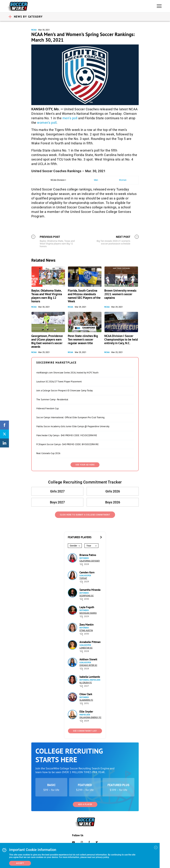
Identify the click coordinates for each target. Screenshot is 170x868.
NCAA (34, 30)
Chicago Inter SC (88, 665)
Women (123, 180)
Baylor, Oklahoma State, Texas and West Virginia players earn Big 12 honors (47, 296)
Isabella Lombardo (90, 677)
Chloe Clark (86, 694)
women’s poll (47, 123)
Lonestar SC (86, 648)
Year (89, 546)
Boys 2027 (57, 502)
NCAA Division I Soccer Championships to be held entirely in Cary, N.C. (121, 339)
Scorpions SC (87, 596)
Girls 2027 (57, 491)
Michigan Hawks (88, 613)
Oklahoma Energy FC (90, 717)
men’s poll (70, 118)
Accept (20, 863)
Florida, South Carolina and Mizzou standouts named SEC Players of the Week (84, 296)
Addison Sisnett (88, 659)
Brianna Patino (88, 555)
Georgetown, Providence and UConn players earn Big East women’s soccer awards (47, 341)
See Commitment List (85, 731)
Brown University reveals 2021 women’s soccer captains (120, 294)
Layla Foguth (87, 607)
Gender (73, 546)
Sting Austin (86, 630)
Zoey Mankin (87, 625)
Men (96, 180)
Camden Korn (87, 572)
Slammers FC (86, 700)
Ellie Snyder (86, 712)
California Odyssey (90, 561)
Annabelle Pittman (90, 642)
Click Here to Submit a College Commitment (85, 515)
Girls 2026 (113, 491)
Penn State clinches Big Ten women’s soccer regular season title (83, 339)
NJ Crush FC (86, 683)
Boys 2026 (113, 502)
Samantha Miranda (90, 590)
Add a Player (85, 804)
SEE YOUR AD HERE (85, 465)
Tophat (83, 578)
